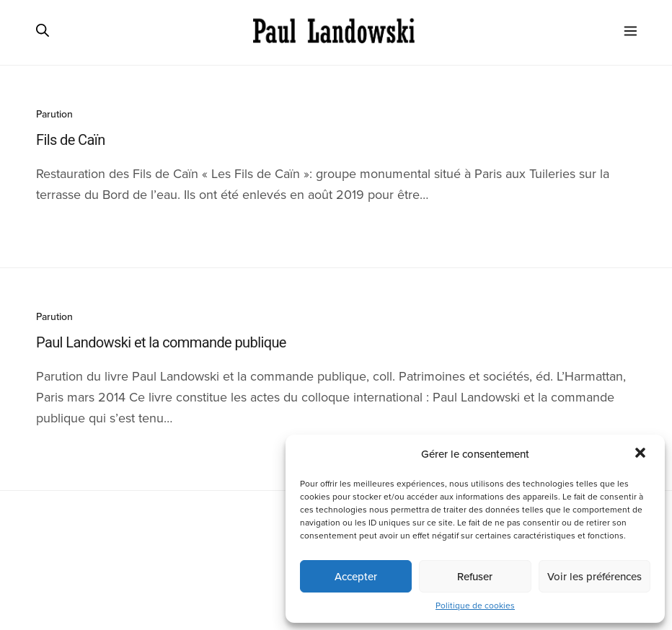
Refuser (475, 577)
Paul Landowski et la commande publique (161, 342)
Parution (54, 114)
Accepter (356, 577)
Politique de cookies (475, 605)
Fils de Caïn (71, 140)
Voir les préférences (594, 577)
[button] (642, 454)
